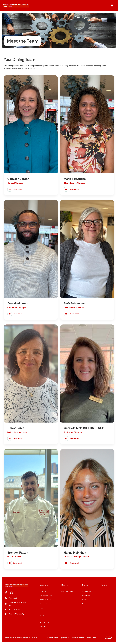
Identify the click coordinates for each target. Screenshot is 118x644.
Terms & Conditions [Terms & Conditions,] (78, 638)
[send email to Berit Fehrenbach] (87, 314)
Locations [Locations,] (44, 585)
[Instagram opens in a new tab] (12, 593)
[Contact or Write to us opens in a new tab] (16, 604)
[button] (112, 6)
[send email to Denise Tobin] (31, 438)
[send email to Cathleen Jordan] (31, 189)
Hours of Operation (46, 604)
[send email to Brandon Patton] (31, 563)
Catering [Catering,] (104, 585)
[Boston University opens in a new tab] (14, 614)
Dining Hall (43, 591)
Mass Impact (86, 596)
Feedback (43, 626)
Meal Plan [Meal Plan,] (65, 585)
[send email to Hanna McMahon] (87, 563)
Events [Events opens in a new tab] (84, 600)
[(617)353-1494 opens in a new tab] (13, 610)
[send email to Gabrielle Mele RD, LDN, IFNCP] (87, 438)
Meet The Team (45, 622)
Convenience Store (46, 596)
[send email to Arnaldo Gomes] (31, 314)
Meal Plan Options (67, 591)
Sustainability (87, 591)
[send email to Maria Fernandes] (87, 189)
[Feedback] (11, 598)
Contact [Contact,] (43, 616)
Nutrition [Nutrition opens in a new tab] (85, 604)
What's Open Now (46, 600)
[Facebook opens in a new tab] (6, 593)
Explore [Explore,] (85, 585)
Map (41, 608)
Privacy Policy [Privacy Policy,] (91, 638)
